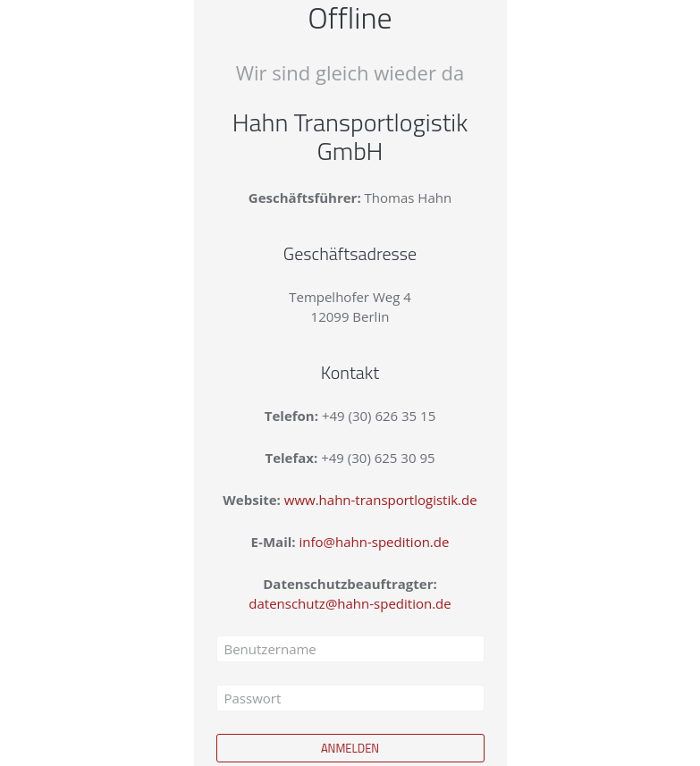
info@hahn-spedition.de (375, 542)
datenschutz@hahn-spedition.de (350, 603)
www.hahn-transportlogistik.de (381, 500)
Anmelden (350, 748)
